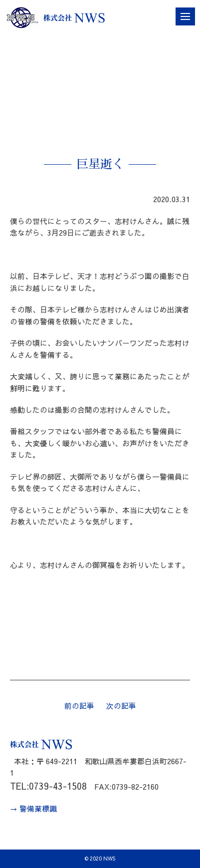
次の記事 (121, 706)
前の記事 (79, 706)
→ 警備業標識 (33, 809)
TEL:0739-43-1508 (48, 786)
